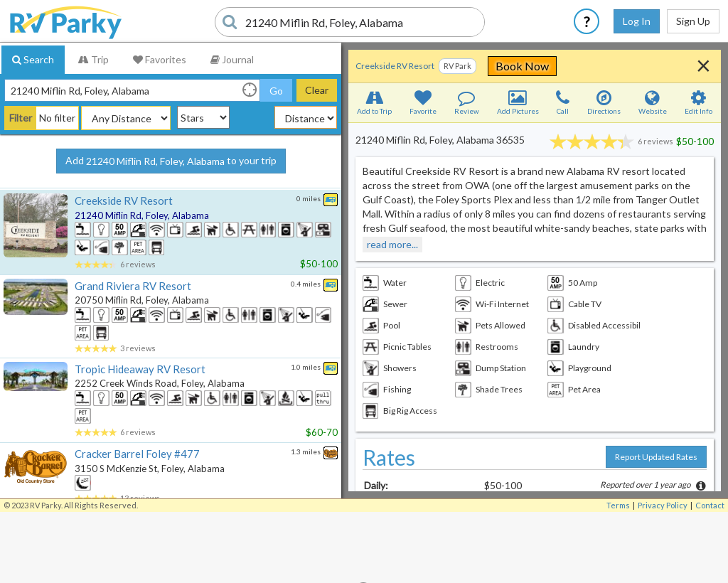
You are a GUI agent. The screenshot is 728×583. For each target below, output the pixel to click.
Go (276, 91)
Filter (21, 118)
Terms (618, 505)
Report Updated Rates (656, 457)
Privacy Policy (663, 505)
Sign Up (693, 21)
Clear (317, 90)
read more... (392, 244)
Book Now (600, 66)
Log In (637, 21)
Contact (710, 505)
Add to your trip (171, 161)
